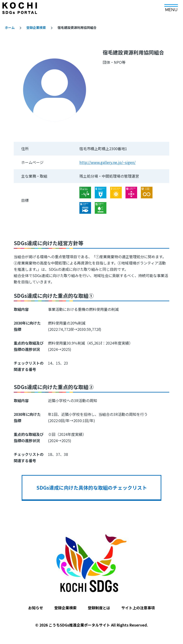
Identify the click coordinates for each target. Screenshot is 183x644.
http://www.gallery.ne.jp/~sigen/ (107, 162)
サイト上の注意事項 (138, 608)
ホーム (10, 27)
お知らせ (36, 608)
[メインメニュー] (171, 6)
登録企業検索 (36, 27)
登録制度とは (99, 608)
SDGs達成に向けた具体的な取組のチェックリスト (92, 488)
